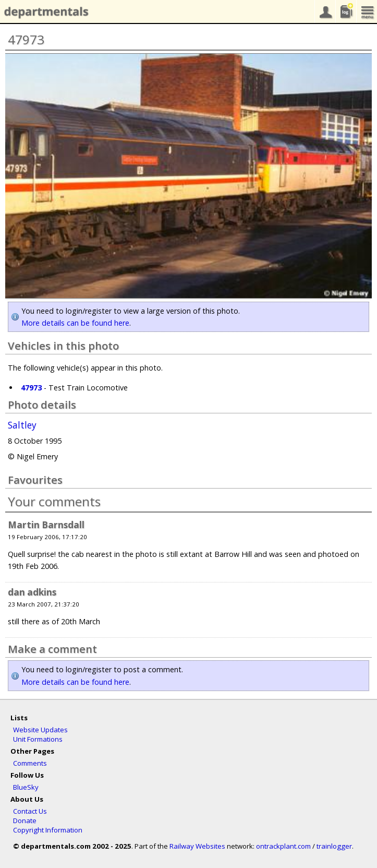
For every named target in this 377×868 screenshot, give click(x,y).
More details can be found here (75, 323)
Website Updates (40, 730)
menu (367, 11)
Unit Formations (38, 739)
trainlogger (334, 846)
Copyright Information (48, 830)
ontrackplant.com (283, 846)
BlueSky (26, 787)
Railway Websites (197, 846)
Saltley (22, 425)
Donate (25, 821)
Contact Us (30, 811)
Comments (30, 763)
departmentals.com (44, 12)
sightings (346, 11)
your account (325, 11)
